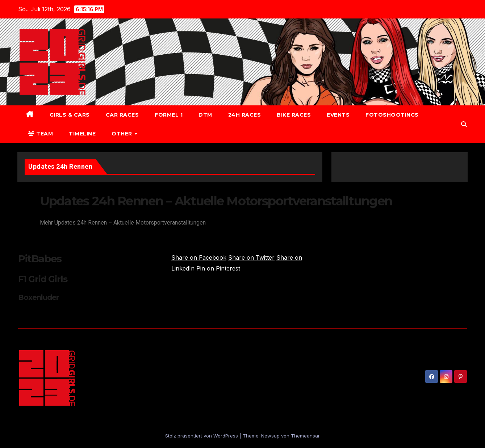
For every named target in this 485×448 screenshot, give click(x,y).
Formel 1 (169, 115)
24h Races (245, 115)
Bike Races (294, 115)
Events (338, 115)
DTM (205, 115)
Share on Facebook (199, 258)
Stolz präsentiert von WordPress (202, 436)
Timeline (82, 134)
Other (123, 134)
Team (40, 134)
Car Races (122, 115)
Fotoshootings (392, 115)
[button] (464, 124)
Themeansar (305, 436)
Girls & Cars (70, 115)
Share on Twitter (251, 258)
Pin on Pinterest (218, 268)
